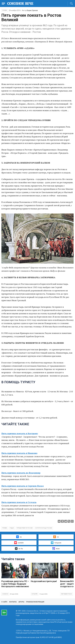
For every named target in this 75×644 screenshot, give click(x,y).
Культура (35, 594)
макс (56, 549)
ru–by (19, 549)
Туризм (4, 10)
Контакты (13, 602)
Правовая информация (35, 602)
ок (56, 537)
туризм (4, 528)
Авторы (21, 602)
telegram (56, 543)
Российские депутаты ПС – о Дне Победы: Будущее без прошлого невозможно (15, 584)
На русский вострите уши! (44, 581)
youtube (19, 543)
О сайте (4, 602)
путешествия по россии (25, 528)
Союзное (5, 594)
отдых (12, 528)
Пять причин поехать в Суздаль (19, 502)
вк (19, 537)
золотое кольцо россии (44, 528)
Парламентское (66, 594)
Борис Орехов (32, 10)
